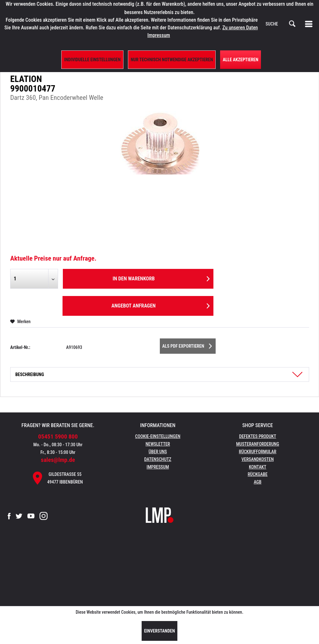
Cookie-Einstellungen (158, 436)
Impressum (158, 467)
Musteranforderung (258, 444)
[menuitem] (310, 24)
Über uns (158, 452)
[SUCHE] (281, 24)
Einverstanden (160, 631)
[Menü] (310, 24)
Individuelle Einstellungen (92, 60)
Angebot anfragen (160, 305)
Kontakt (258, 467)
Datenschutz (158, 459)
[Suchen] (292, 24)
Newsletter (158, 444)
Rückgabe (257, 474)
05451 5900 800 (58, 437)
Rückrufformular (258, 452)
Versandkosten (258, 459)
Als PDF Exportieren (187, 345)
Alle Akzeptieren (241, 60)
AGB (257, 482)
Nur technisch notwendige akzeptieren (172, 60)
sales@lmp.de (58, 460)
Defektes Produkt (257, 436)
